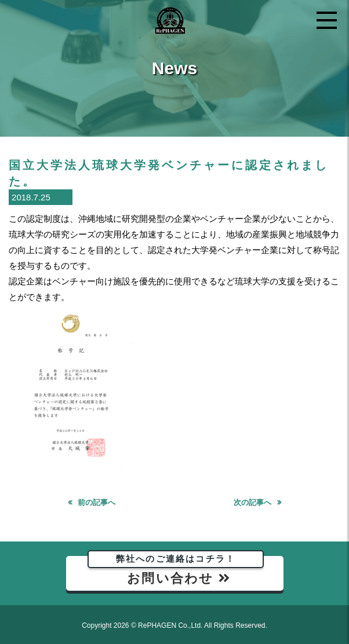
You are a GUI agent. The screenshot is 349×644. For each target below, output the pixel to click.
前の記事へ (97, 502)
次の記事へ (252, 502)
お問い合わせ (176, 571)
